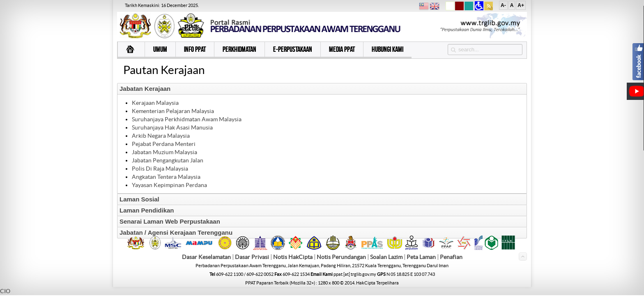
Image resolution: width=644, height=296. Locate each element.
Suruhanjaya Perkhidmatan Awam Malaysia (187, 119)
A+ (521, 5)
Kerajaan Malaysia (155, 103)
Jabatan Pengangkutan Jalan (168, 160)
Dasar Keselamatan (206, 257)
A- (503, 5)
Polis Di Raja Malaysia (160, 169)
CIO (5, 291)
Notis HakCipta (293, 257)
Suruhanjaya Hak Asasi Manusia (172, 127)
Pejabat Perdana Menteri (164, 144)
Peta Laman (422, 257)
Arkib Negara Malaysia (161, 136)
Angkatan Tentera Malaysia (166, 177)
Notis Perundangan (341, 257)
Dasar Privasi (252, 257)
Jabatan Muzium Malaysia (164, 152)
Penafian (451, 257)
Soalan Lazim (386, 257)
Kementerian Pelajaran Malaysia (173, 111)
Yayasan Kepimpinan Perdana (169, 185)
